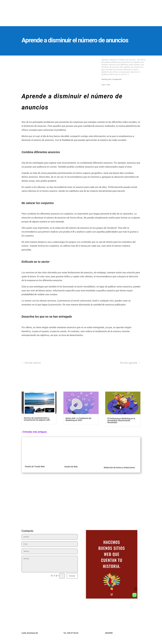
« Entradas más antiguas (34, 432)
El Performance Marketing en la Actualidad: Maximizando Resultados (121, 420)
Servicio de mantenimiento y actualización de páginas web (37, 419)
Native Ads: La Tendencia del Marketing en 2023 (78, 419)
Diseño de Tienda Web (35, 467)
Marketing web (106, 79)
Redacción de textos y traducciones (119, 467)
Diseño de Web (71, 467)
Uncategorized (117, 79)
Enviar (72, 576)
